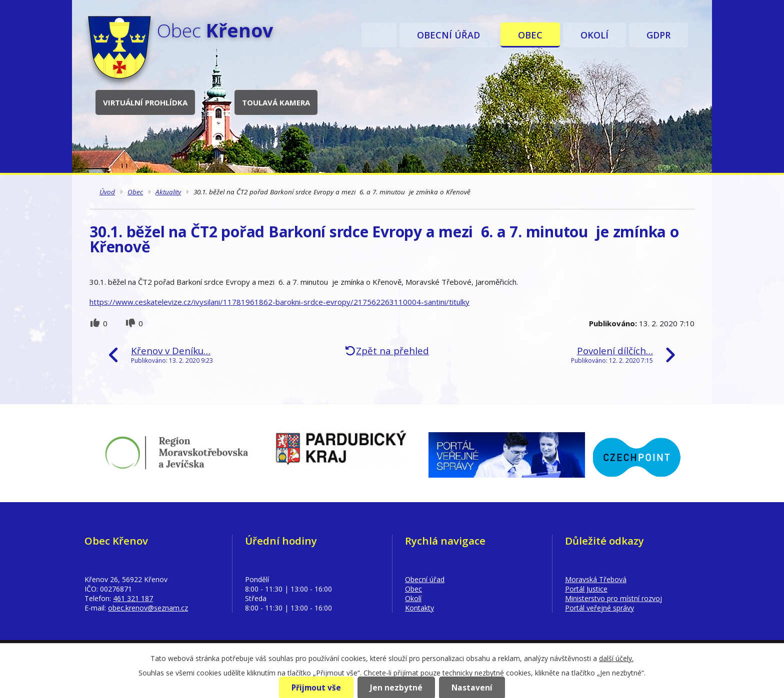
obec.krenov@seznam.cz (148, 608)
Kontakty (419, 608)
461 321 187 (133, 598)
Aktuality (168, 192)
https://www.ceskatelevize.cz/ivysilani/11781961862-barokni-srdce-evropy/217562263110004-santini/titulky (279, 302)
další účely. (616, 658)
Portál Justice (586, 589)
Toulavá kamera (276, 102)
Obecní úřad (448, 35)
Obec (530, 35)
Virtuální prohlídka (145, 102)
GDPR (658, 35)
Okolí (594, 35)
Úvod (379, 35)
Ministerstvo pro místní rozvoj (613, 598)
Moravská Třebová (596, 579)
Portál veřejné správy (599, 608)
